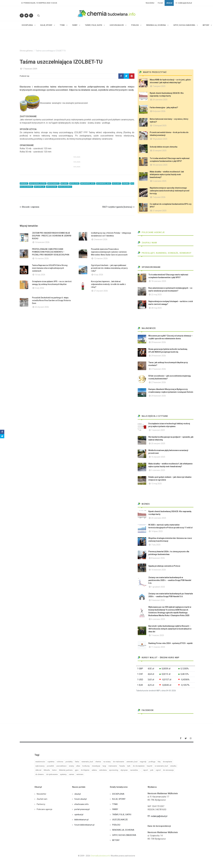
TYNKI (115, 804)
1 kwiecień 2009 (158, 430)
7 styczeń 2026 (159, 197)
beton (54, 770)
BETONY (116, 840)
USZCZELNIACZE (120, 820)
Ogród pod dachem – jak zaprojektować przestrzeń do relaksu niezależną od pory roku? (109, 268)
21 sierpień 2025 (160, 211)
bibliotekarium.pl (81, 820)
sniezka (173, 766)
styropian (124, 770)
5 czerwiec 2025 (159, 181)
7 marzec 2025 (158, 635)
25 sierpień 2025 (160, 151)
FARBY (115, 809)
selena (94, 770)
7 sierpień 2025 (159, 86)
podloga (152, 762)
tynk (129, 766)
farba (77, 762)
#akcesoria (52, 187)
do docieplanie (139, 766)
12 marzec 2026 (101, 258)
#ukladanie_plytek (38, 184)
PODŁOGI (116, 825)
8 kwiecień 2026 (158, 558)
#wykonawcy (53, 184)
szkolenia (103, 770)
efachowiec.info (82, 804)
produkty (69, 762)
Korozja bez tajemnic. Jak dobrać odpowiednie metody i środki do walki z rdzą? (108, 284)
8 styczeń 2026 (159, 111)
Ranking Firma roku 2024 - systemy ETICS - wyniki (171, 643)
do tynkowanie (52, 774)
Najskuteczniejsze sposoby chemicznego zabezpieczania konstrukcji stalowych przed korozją (170, 191)
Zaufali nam (147, 243)
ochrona (60, 762)
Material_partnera (66, 770)
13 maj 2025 (156, 484)
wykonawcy (40, 766)
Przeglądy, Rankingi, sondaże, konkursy (165, 253)
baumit (150, 766)
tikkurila (47, 770)
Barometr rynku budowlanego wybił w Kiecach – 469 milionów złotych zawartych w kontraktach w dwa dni (170, 629)
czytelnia (51, 762)
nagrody (143, 762)
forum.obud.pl (80, 799)
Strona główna (26, 51)
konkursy (86, 766)
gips (77, 770)
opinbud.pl (79, 815)
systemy (63, 774)
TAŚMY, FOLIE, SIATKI (122, 815)
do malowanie (118, 762)
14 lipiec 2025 (157, 531)
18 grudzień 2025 (160, 139)
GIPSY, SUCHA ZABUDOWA (124, 835)
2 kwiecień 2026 (101, 239)
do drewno (40, 774)
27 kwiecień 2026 (159, 369)
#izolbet (116, 184)
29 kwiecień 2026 (159, 342)
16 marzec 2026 (42, 258)
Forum (160, 3)
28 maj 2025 (156, 308)
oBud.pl (169, 3)
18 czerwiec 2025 (160, 165)
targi (104, 766)
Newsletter (150, 3)
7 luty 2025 (156, 545)
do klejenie (85, 770)
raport (146, 770)
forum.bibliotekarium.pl (84, 825)
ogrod (158, 770)
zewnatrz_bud (132, 762)
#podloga (74, 184)
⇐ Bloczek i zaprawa (29, 207)
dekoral (38, 770)
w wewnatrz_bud (161, 766)
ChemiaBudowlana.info (100, 856)
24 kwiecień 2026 (159, 396)
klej (159, 762)
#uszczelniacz (65, 187)
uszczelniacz (61, 766)
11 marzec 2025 (158, 647)
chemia (98, 762)
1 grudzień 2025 (158, 587)
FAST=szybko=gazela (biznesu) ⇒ (118, 207)
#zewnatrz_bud (104, 184)
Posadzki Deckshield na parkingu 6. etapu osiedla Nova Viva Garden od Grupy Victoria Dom (51, 300)
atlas (78, 766)
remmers (80, 774)
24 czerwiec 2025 (160, 100)
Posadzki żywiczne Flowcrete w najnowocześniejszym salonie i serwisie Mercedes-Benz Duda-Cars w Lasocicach (109, 252)
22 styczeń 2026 (42, 307)
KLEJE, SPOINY (119, 799)
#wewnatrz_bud (88, 184)
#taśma (126, 184)
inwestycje (96, 766)
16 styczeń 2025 (158, 457)
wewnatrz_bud (87, 762)
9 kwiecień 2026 (158, 600)
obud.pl (78, 794)
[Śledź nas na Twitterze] (26, 16)
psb (152, 770)
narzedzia (134, 770)
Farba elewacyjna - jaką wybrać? (164, 107)
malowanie (113, 766)
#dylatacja (40, 187)
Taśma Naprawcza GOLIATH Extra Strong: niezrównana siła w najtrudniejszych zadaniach (50, 268)
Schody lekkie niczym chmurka (164, 147)
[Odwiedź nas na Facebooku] (22, 16)
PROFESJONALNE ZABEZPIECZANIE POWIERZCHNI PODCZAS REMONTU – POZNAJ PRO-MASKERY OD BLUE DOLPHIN (51, 252)
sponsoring (114, 770)
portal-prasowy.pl (82, 809)
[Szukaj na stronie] (38, 16)
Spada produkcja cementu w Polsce (164, 566)
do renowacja (168, 770)
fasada (122, 766)
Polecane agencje (151, 232)
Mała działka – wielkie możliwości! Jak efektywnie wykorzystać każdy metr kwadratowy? (167, 174)
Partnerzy (41, 804)
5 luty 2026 (39, 288)
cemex (71, 774)
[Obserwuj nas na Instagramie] (31, 16)
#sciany (64, 184)
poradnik (50, 766)
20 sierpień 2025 (158, 443)
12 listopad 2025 (160, 126)
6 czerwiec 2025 (158, 619)
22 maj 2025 (156, 295)
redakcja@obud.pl (184, 3)
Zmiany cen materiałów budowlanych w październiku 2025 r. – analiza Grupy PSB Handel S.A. (170, 580)
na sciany (107, 762)
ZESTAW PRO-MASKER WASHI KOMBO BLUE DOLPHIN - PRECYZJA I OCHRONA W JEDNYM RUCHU (52, 236)
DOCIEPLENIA (118, 794)
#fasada (24, 184)
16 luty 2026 (40, 275)
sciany (71, 766)
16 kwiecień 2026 (42, 242)
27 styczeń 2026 (101, 291)
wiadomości (40, 762)
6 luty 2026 (98, 275)
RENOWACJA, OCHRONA (123, 830)
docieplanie (167, 762)
